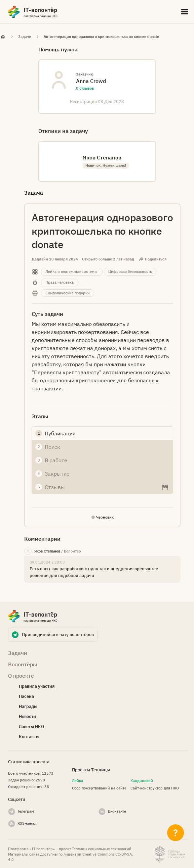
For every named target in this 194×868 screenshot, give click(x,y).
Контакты (29, 737)
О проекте (21, 676)
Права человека (60, 282)
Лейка (77, 781)
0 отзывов (85, 88)
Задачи (25, 37)
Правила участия (37, 686)
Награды (28, 706)
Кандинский (142, 781)
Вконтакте (117, 811)
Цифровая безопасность (130, 272)
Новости (27, 716)
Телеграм (26, 811)
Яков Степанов (47, 551)
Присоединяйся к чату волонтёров (58, 635)
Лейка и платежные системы (71, 272)
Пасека (26, 696)
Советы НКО (31, 727)
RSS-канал (27, 823)
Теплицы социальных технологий (102, 849)
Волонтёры (23, 664)
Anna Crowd (91, 81)
